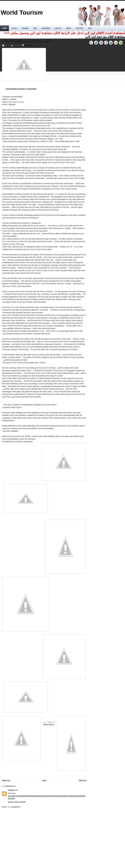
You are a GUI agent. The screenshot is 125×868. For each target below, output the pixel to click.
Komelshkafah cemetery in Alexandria (28, 41)
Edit (90, 28)
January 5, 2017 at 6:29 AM (17, 802)
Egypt (14, 28)
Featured (46, 28)
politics (80, 28)
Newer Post (6, 780)
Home (4, 28)
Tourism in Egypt (48, 724)
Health (58, 28)
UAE (35, 28)
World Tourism (22, 13)
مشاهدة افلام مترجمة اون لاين (105, 37)
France (25, 28)
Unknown (11, 790)
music (69, 28)
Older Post (82, 780)
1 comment (28, 45)
